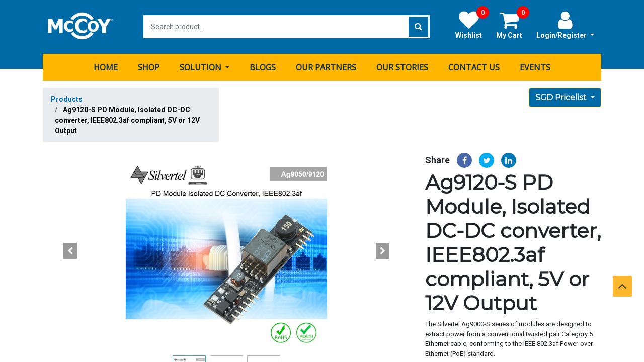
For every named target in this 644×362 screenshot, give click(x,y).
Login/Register (565, 25)
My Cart (513, 25)
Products (67, 99)
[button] (70, 250)
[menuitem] (106, 67)
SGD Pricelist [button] (562, 97)
